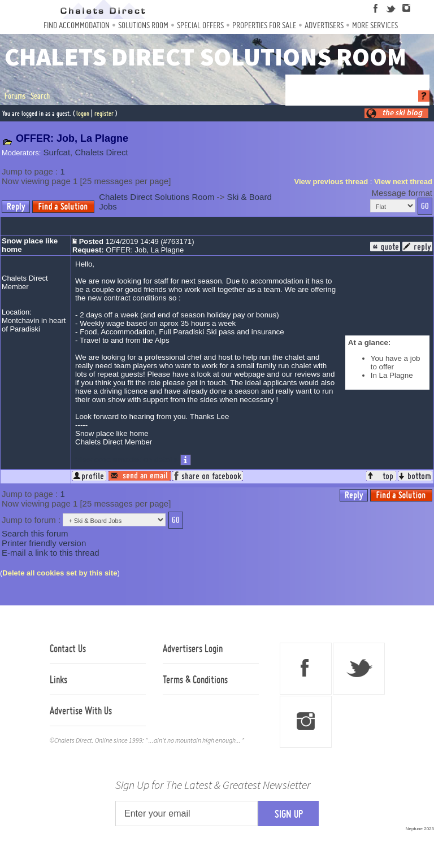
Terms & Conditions (195, 679)
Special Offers (200, 25)
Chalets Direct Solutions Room (157, 197)
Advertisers (324, 25)
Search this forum (35, 533)
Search (40, 96)
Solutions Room (143, 25)
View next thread (403, 182)
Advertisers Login (193, 648)
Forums (15, 96)
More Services (375, 25)
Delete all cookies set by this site (60, 573)
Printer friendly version (44, 543)
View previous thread (331, 182)
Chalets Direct (101, 152)
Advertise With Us (81, 710)
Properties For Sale (264, 25)
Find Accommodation (77, 25)
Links (58, 679)
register (104, 113)
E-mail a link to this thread (51, 553)
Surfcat (57, 152)
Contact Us (68, 648)
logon (83, 113)
